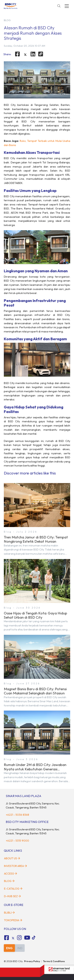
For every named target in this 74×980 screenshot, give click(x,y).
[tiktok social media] (13, 938)
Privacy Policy (32, 961)
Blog (9, 881)
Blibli (9, 913)
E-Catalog (13, 889)
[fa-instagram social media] (20, 938)
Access (11, 874)
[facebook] (17, 54)
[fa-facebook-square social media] (7, 938)
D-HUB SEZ (12, 896)
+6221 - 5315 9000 (17, 841)
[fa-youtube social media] (27, 938)
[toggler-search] (59, 6)
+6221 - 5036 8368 (17, 815)
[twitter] (25, 55)
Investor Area (15, 866)
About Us (12, 858)
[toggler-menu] (67, 6)
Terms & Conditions (54, 961)
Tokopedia (13, 920)
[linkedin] (33, 54)
